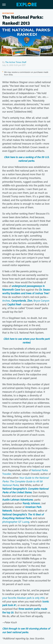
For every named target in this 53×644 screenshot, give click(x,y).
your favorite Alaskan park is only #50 (23, 598)
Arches (6, 301)
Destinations (8, 13)
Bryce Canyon (41, 301)
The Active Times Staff (16, 62)
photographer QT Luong (16, 522)
